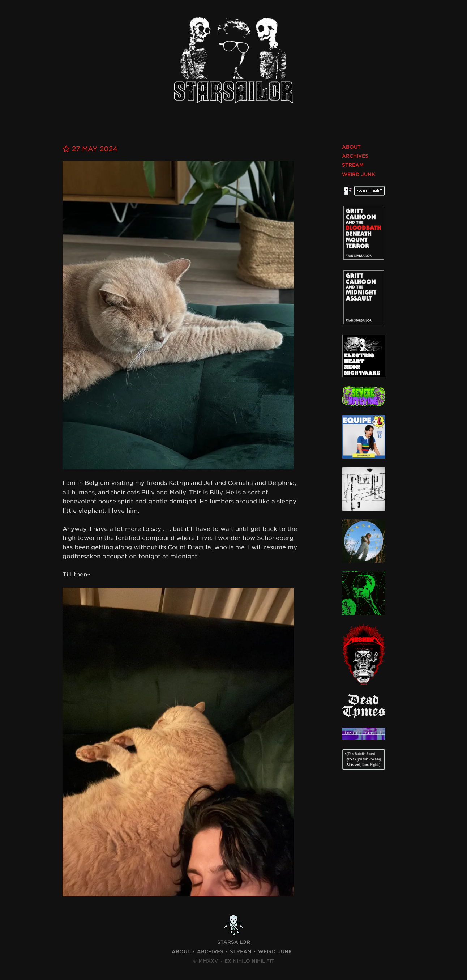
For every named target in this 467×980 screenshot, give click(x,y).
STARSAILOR (234, 942)
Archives (355, 156)
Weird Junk (359, 174)
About (351, 147)
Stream (353, 165)
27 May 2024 (90, 149)
